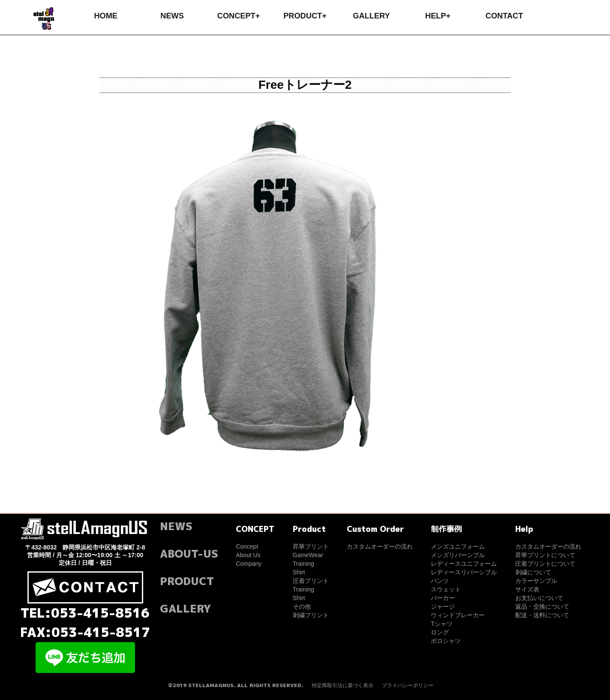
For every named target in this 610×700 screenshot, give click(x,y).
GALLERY (371, 16)
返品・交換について (542, 606)
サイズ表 (527, 589)
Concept (247, 546)
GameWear (308, 555)
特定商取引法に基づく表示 (343, 685)
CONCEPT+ (239, 16)
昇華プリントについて (545, 555)
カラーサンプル (536, 581)
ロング (440, 632)
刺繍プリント (311, 615)
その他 (302, 606)
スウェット (446, 589)
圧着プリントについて (545, 564)
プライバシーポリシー (408, 685)
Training (303, 564)
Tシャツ (442, 624)
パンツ (440, 581)
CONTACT (505, 16)
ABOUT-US (189, 554)
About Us (248, 555)
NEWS (172, 16)
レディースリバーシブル (464, 572)
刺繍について (533, 572)
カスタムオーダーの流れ (380, 546)
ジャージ (443, 606)
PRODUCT (187, 581)
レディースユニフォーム (464, 564)
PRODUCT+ (305, 16)
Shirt (299, 572)
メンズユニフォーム (458, 546)
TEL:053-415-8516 (85, 613)
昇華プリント (311, 546)
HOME (106, 16)
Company (249, 564)
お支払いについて (539, 598)
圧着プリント (311, 581)
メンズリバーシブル (458, 555)
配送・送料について (542, 615)
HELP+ (438, 16)
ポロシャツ (446, 641)
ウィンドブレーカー (458, 615)
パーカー (443, 598)
